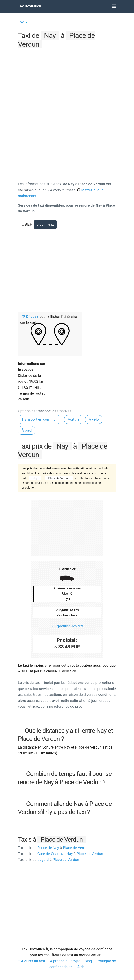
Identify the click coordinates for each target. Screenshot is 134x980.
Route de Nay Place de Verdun (54, 848)
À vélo (94, 419)
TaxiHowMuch (30, 6)
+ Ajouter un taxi (32, 961)
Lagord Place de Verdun (48, 860)
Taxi (21, 22)
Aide (81, 967)
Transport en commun (40, 419)
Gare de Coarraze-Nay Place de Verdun (61, 854)
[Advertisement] (67, 81)
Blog (88, 961)
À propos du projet (65, 961)
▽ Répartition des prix (67, 626)
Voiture (74, 419)
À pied (27, 430)
